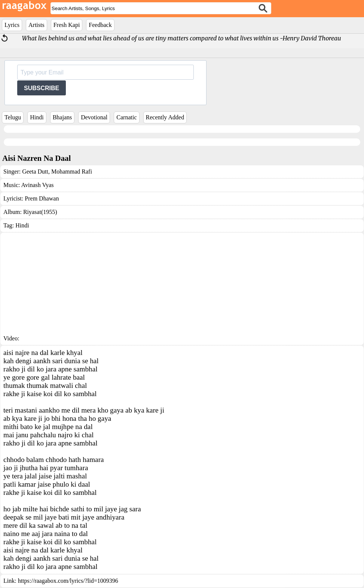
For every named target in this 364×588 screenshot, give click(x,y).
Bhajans (62, 117)
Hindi (37, 117)
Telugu (13, 117)
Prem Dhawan (42, 198)
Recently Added (165, 117)
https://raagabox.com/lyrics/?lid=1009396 (68, 581)
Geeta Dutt (35, 171)
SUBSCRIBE (42, 88)
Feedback (100, 25)
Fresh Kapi (67, 25)
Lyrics (12, 25)
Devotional (94, 117)
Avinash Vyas (38, 185)
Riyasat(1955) (40, 212)
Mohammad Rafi (71, 171)
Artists (36, 25)
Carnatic (126, 117)
